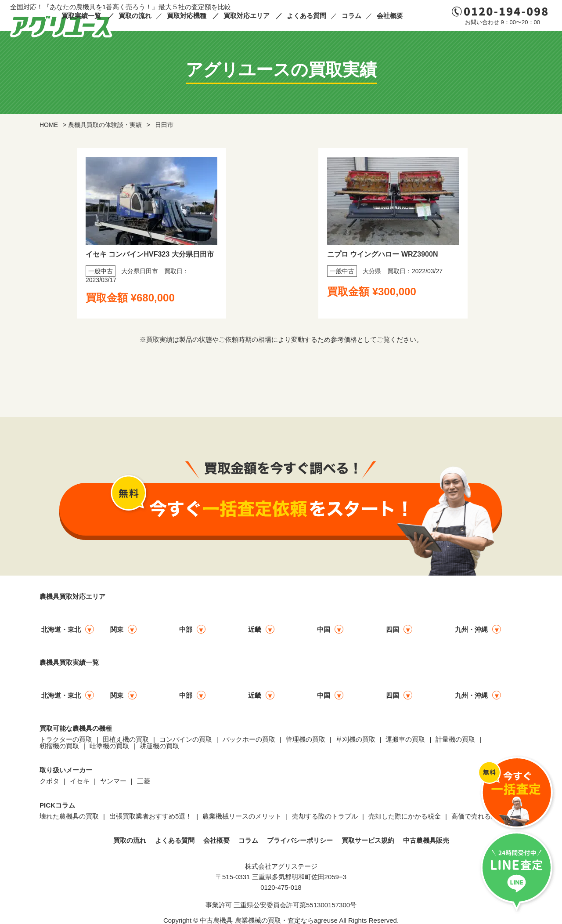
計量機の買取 (455, 739)
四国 (393, 629)
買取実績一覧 (81, 16)
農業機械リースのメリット (242, 816)
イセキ (80, 781)
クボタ (49, 781)
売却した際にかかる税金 (405, 816)
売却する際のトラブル (325, 816)
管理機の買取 (306, 739)
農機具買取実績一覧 (69, 662)
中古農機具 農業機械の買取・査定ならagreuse (268, 920)
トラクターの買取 (66, 739)
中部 (186, 629)
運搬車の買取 (405, 739)
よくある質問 (306, 16)
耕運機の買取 (159, 746)
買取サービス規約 (368, 840)
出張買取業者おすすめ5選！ (151, 816)
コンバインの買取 (186, 739)
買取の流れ (135, 16)
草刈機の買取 (356, 739)
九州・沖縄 (471, 629)
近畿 (255, 629)
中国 (324, 629)
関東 (117, 629)
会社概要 (390, 16)
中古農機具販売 (426, 840)
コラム (351, 16)
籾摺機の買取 (59, 746)
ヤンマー (113, 781)
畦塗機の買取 (109, 746)
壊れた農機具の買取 (69, 816)
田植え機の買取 (126, 739)
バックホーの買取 (249, 739)
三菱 (144, 781)
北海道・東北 (61, 629)
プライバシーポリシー (300, 840)
